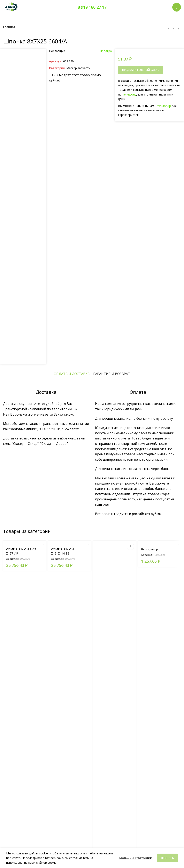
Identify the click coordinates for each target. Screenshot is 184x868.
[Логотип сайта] (11, 7)
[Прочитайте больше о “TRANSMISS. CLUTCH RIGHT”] (130, 546)
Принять (167, 858)
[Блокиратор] (159, 543)
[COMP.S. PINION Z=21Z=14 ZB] (70, 543)
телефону (129, 94)
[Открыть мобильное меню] (177, 7)
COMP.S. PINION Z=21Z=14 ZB (62, 551)
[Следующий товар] (178, 29)
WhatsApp (164, 106)
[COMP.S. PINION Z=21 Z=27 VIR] (25, 543)
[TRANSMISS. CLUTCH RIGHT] (114, 695)
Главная (9, 27)
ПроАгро (106, 51)
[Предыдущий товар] (169, 29)
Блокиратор (149, 549)
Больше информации (136, 858)
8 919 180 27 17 (92, 7)
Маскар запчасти (78, 68)
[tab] (72, 374)
